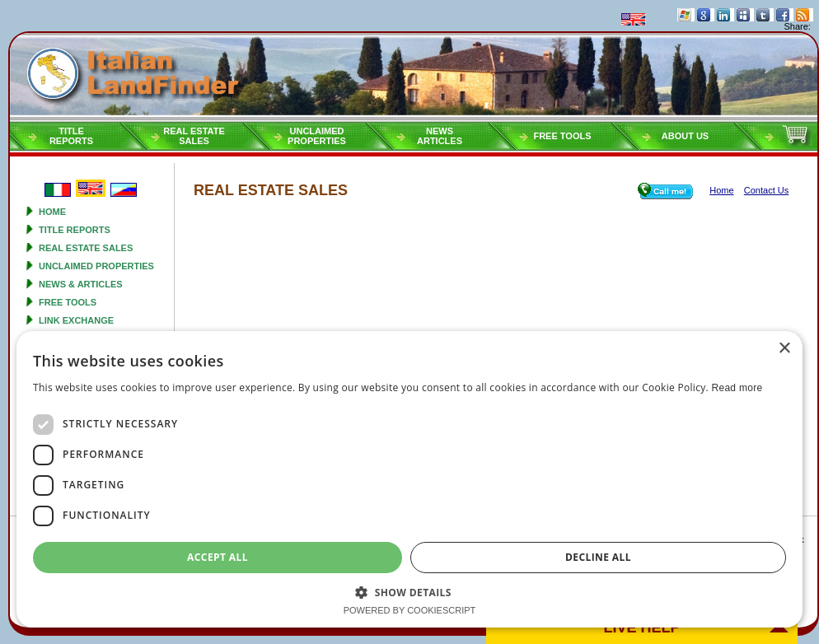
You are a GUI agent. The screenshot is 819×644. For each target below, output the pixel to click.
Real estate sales (86, 248)
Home (52, 212)
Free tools (562, 136)
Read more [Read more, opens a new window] (737, 388)
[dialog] (409, 479)
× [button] (784, 349)
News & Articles (81, 284)
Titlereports (71, 136)
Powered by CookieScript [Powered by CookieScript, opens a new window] (410, 610)
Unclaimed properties (96, 266)
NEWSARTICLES (440, 136)
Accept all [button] (218, 557)
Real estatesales (194, 136)
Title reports (75, 230)
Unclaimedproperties (317, 136)
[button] (409, 592)
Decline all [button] (598, 557)
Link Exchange (76, 320)
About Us (685, 136)
